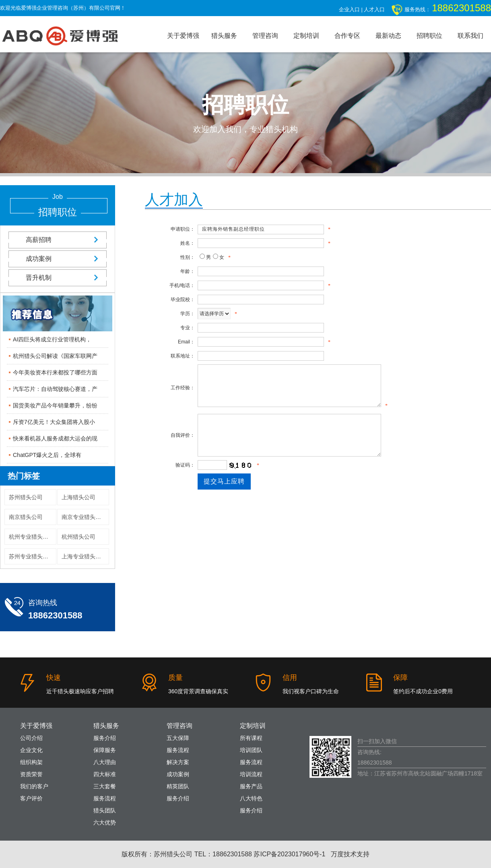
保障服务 (105, 750)
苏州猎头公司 (26, 497)
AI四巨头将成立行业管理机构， (52, 339)
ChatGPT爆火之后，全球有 (47, 455)
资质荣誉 (31, 774)
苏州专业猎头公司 (31, 556)
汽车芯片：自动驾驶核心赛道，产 (55, 389)
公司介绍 (31, 738)
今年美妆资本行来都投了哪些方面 (55, 372)
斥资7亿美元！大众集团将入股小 (54, 422)
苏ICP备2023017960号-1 (289, 854)
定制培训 (306, 36)
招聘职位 (429, 36)
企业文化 (31, 750)
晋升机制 (58, 278)
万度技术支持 (350, 854)
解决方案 (178, 762)
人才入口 (374, 9)
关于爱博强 (183, 36)
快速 (54, 678)
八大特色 (251, 798)
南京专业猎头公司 (84, 517)
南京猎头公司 (26, 517)
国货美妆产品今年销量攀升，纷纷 (55, 405)
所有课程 (251, 738)
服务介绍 (105, 738)
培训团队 (251, 750)
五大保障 (178, 738)
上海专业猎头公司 (84, 556)
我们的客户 (34, 786)
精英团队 (178, 786)
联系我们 (470, 36)
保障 (400, 678)
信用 (290, 678)
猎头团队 (105, 810)
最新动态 (388, 36)
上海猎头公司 (78, 497)
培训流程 (251, 774)
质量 (175, 678)
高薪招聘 (58, 240)
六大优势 (105, 823)
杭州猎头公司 (78, 537)
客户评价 (31, 798)
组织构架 (31, 762)
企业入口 (349, 9)
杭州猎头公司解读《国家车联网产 (55, 356)
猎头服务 (224, 36)
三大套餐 (105, 786)
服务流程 (105, 798)
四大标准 (105, 774)
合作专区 (347, 36)
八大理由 (105, 762)
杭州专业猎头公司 (31, 537)
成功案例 (58, 259)
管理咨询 (265, 36)
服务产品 (251, 786)
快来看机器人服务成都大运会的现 (55, 438)
